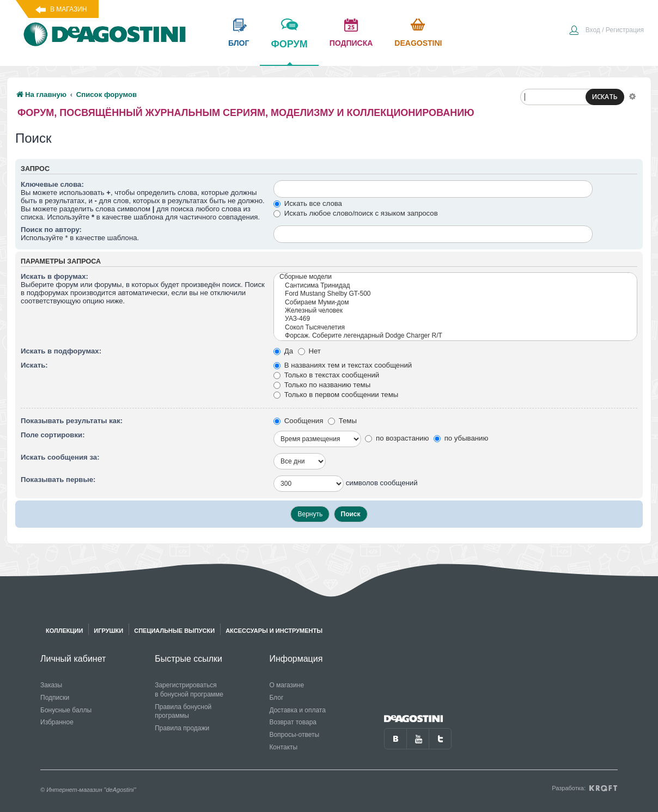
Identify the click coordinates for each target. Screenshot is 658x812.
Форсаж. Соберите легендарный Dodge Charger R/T (455, 336)
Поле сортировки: (53, 435)
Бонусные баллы (66, 710)
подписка (351, 43)
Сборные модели (455, 277)
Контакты (283, 747)
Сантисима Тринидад (455, 286)
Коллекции (64, 631)
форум (289, 52)
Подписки (55, 698)
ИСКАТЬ (605, 97)
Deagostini (418, 43)
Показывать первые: (58, 480)
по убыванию (461, 438)
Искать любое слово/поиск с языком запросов (356, 213)
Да (283, 351)
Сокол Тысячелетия (455, 328)
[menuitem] (606, 31)
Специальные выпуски (174, 631)
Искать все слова (308, 203)
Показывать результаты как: (72, 421)
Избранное (57, 722)
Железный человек (455, 311)
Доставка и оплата (297, 710)
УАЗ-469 (455, 319)
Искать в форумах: (54, 276)
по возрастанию (397, 438)
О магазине (287, 685)
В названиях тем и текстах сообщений (343, 365)
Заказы (51, 685)
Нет (309, 351)
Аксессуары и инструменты (274, 631)
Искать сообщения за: (60, 457)
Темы (342, 421)
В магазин (68, 9)
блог (239, 43)
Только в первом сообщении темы (336, 395)
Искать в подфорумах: (61, 351)
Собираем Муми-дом (455, 303)
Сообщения (298, 421)
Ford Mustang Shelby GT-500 (455, 294)
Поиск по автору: (51, 230)
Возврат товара (293, 722)
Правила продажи (182, 728)
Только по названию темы (322, 385)
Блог (276, 698)
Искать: (34, 365)
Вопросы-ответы (294, 735)
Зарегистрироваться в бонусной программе (189, 690)
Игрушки (108, 631)
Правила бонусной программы (183, 712)
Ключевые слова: (52, 184)
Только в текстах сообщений (326, 375)
